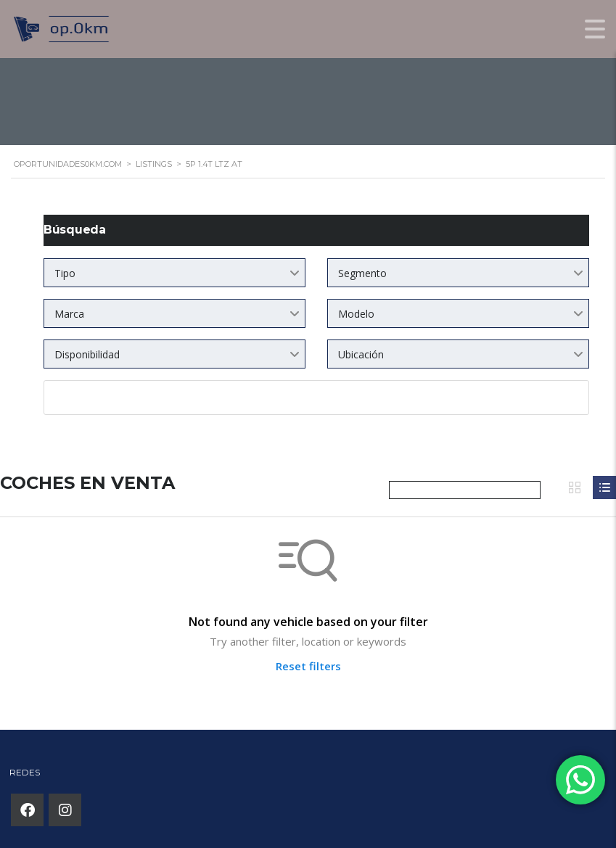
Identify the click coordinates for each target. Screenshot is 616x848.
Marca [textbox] (69, 314)
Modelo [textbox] (356, 314)
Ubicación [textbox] (361, 354)
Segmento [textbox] (362, 273)
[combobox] (174, 273)
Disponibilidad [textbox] (87, 354)
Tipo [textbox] (65, 273)
